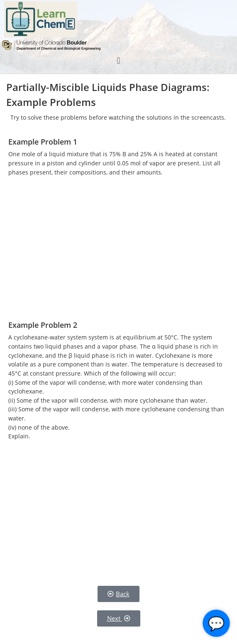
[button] (118, 60)
